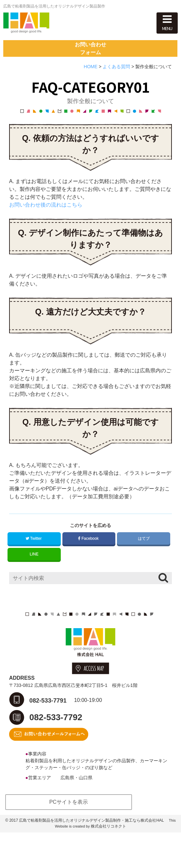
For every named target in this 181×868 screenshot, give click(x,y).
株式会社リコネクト (108, 862)
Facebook (89, 563)
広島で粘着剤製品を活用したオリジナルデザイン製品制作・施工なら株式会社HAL (91, 856)
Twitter (34, 563)
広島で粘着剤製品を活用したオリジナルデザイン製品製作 (54, 6)
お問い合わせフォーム (90, 68)
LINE (34, 579)
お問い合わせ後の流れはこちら (46, 229)
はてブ (144, 563)
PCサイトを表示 (69, 837)
